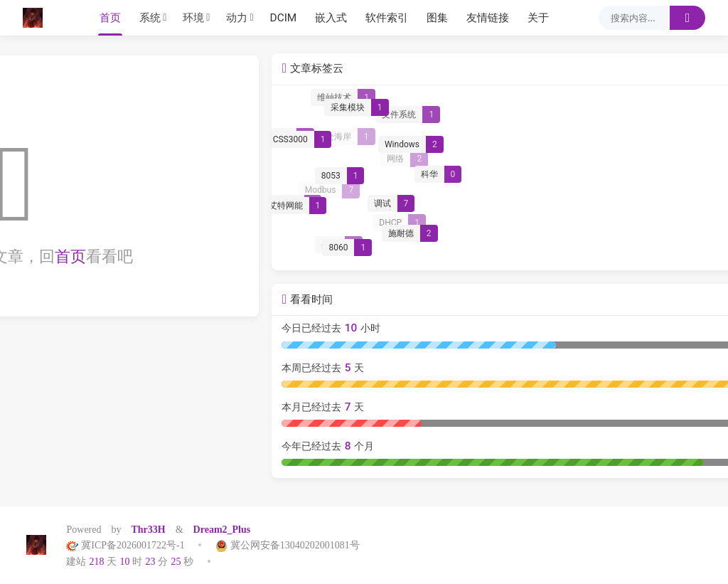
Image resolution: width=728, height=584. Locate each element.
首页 (110, 18)
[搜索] (687, 18)
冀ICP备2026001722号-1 (130, 545)
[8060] (600, 251)
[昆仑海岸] (598, 137)
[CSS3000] (552, 143)
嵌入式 (331, 18)
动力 (237, 18)
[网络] (659, 159)
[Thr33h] (37, 18)
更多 (682, 71)
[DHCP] (654, 224)
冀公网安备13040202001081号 (283, 545)
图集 (437, 18)
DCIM (284, 18)
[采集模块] (609, 111)
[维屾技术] (598, 100)
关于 (538, 18)
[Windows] (663, 148)
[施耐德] (663, 236)
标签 (49, 71)
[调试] (643, 208)
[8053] (591, 180)
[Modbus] (584, 191)
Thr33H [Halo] (148, 529)
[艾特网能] (547, 209)
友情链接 (488, 18)
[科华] (691, 176)
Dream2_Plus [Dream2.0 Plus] (222, 529)
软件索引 (387, 18)
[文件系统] (662, 117)
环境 (193, 18)
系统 (150, 18)
